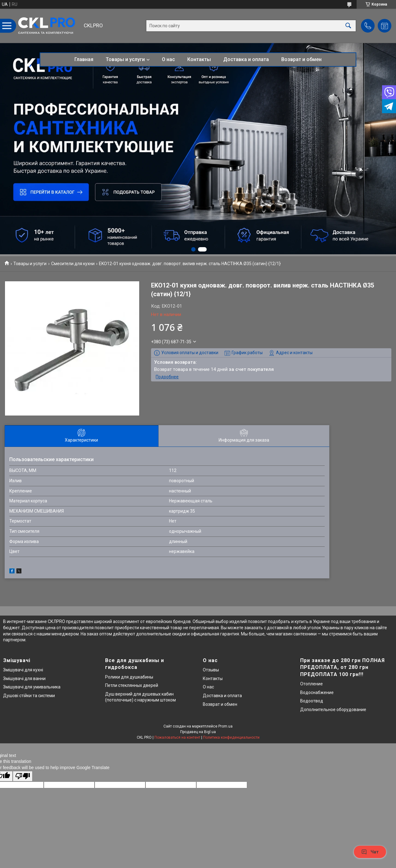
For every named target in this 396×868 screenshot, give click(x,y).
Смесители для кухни (73, 264)
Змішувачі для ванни (24, 679)
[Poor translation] (23, 776)
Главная (84, 59)
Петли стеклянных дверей (132, 685)
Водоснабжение (317, 692)
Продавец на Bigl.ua (198, 732)
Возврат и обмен (301, 59)
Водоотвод (312, 701)
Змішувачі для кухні (23, 670)
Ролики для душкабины (129, 677)
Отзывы (211, 670)
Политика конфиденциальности (231, 737)
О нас (168, 59)
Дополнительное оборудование (333, 710)
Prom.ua (225, 726)
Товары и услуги (125, 59)
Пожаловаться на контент (177, 737)
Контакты (199, 59)
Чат (370, 852)
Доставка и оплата (246, 59)
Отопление (311, 684)
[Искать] (348, 26)
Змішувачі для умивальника (32, 687)
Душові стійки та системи (29, 696)
